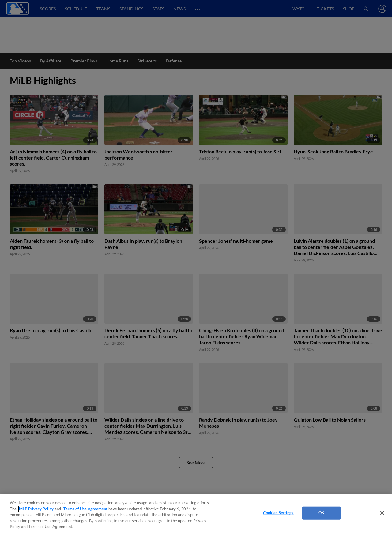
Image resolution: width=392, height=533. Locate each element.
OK (321, 513)
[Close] (382, 513)
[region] (196, 513)
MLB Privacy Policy (36, 509)
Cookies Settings (278, 513)
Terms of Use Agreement (85, 509)
